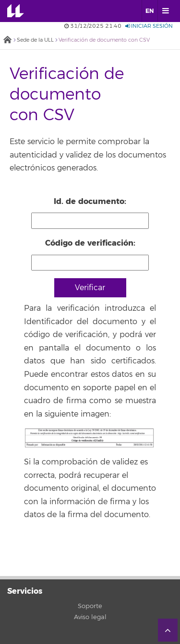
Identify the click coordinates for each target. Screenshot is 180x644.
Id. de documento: (90, 201)
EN (150, 11)
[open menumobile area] (165, 11)
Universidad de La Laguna (22, 11)
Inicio (7, 40)
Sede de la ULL (35, 40)
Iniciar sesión (149, 26)
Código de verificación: (90, 243)
